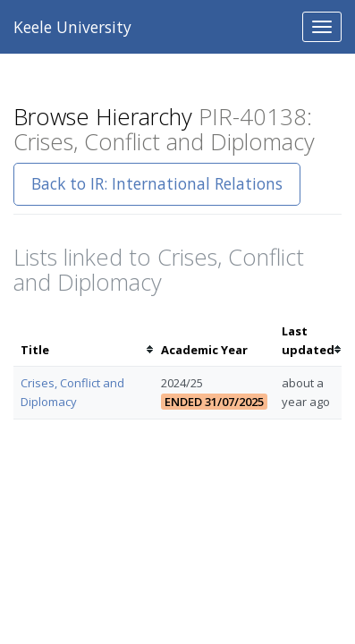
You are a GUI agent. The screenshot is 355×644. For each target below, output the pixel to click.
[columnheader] (84, 341)
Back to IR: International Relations (157, 183)
